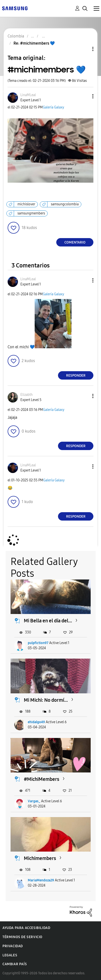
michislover (26, 204)
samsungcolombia (65, 204)
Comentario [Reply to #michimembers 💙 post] (75, 242)
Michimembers (40, 858)
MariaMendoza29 (41, 880)
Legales (10, 955)
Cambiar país (15, 964)
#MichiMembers (42, 779)
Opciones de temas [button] (85, 49)
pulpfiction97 (38, 643)
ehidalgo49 (36, 722)
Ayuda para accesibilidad (26, 928)
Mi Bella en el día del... (48, 621)
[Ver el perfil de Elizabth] (27, 395)
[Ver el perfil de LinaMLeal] (28, 95)
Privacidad (13, 946)
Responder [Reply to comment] (76, 376)
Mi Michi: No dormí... (46, 700)
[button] (85, 96)
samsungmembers (31, 213)
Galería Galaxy (53, 107)
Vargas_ (34, 801)
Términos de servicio (22, 937)
